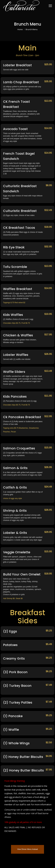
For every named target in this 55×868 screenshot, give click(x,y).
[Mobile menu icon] (50, 6)
